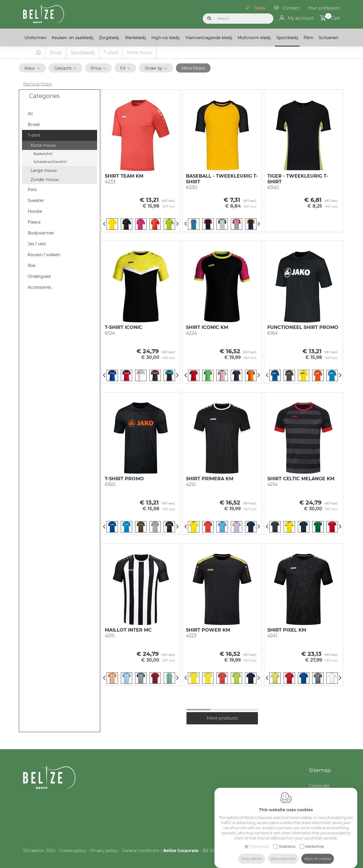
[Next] (177, 225)
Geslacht (65, 69)
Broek (34, 125)
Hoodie (35, 212)
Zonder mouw (45, 180)
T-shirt (111, 53)
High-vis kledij (166, 38)
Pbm (308, 38)
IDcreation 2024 (39, 851)
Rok (32, 266)
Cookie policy (73, 851)
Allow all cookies (318, 853)
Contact (291, 8)
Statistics (287, 841)
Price (98, 69)
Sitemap (320, 771)
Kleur (32, 69)
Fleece (34, 222)
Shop (56, 53)
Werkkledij (135, 38)
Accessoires (39, 288)
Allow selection (283, 853)
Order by (156, 69)
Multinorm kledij (254, 38)
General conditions (141, 851)
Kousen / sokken (44, 255)
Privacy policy (104, 851)
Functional (259, 841)
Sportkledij (287, 38)
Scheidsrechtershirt (50, 162)
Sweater (36, 201)
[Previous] (104, 225)
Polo (32, 190)
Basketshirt (43, 154)
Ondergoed (39, 277)
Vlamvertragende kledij (209, 38)
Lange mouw (44, 171)
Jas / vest (37, 244)
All (30, 114)
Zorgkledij (109, 38)
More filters (193, 69)
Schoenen (329, 38)
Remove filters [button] (38, 84)
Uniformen (35, 38)
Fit (125, 69)
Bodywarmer (41, 233)
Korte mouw (43, 146)
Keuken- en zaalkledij (73, 38)
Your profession (324, 8)
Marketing (314, 841)
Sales (260, 8)
